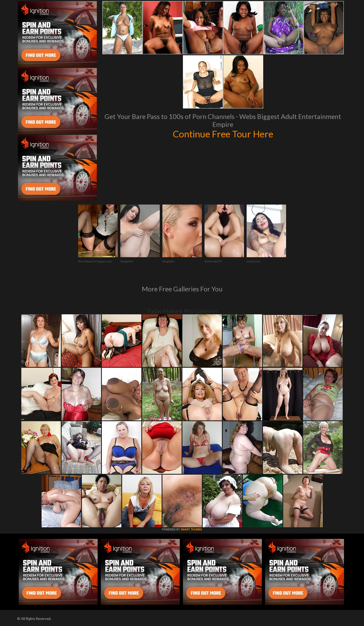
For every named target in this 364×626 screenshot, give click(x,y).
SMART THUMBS (191, 530)
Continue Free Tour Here (223, 134)
